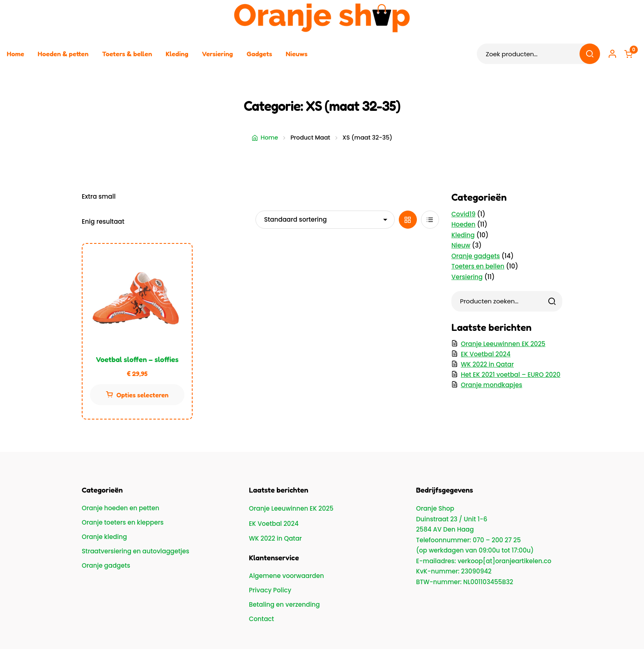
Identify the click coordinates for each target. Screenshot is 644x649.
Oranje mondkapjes (491, 385)
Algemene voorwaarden (286, 576)
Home (16, 54)
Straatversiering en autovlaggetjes (136, 551)
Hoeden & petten (63, 54)
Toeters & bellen (127, 54)
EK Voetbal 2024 (486, 354)
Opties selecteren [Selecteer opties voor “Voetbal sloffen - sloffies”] (143, 395)
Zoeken (589, 54)
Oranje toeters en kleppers (123, 522)
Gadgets (259, 54)
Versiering (218, 54)
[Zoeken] (552, 301)
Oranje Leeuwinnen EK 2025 (503, 344)
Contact (261, 619)
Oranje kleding (104, 537)
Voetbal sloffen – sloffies (137, 359)
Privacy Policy (270, 590)
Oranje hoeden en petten (121, 508)
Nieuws (297, 54)
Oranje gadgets (106, 565)
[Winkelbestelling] (325, 220)
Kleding (177, 54)
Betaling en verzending (284, 604)
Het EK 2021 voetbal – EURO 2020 (511, 375)
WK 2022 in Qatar (487, 364)
